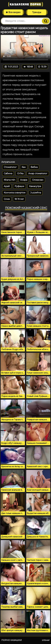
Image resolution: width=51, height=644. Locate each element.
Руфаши (19, 186)
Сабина (8, 173)
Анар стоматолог (38, 173)
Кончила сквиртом (15, 193)
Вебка (34, 167)
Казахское (26, 4)
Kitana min (10, 180)
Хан (24, 167)
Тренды (37, 12)
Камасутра (35, 186)
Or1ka (20, 173)
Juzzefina (36, 193)
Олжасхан (38, 180)
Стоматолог (10, 167)
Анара (24, 180)
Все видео (13, 12)
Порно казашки (12, 640)
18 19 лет (19, 199)
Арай (7, 186)
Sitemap (46, 640)
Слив (7, 199)
